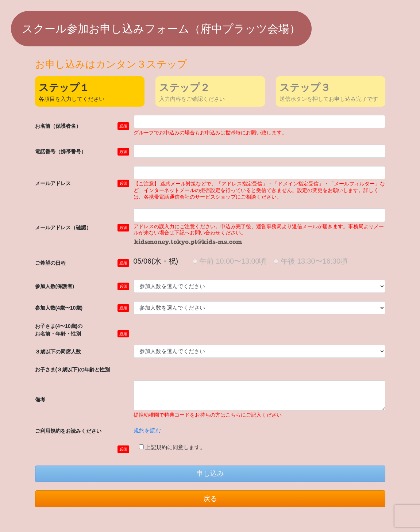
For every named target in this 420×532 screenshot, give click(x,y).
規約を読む (147, 430)
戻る (210, 499)
